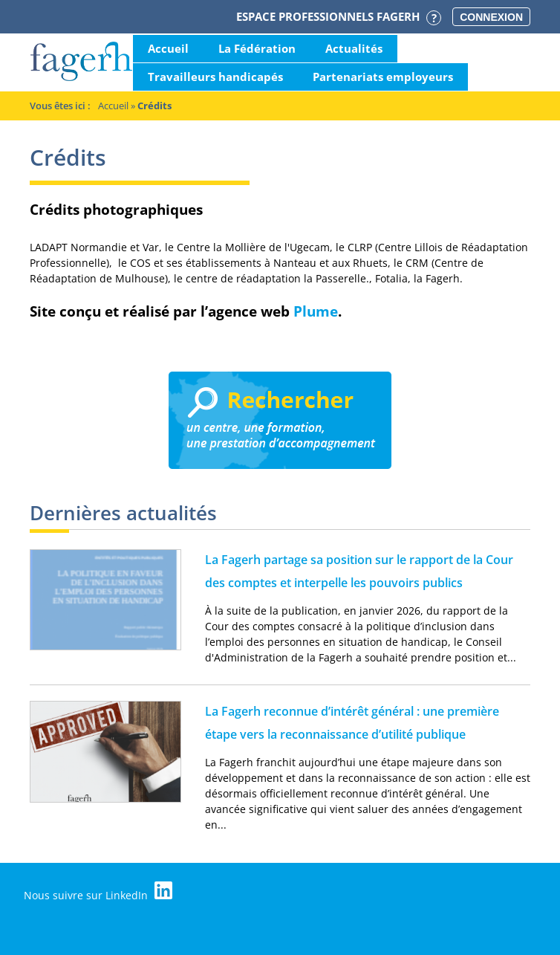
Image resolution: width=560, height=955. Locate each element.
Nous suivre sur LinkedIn (98, 892)
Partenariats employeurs (383, 77)
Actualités (354, 48)
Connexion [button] (491, 17)
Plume (316, 311)
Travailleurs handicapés (215, 77)
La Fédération (257, 48)
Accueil (168, 48)
